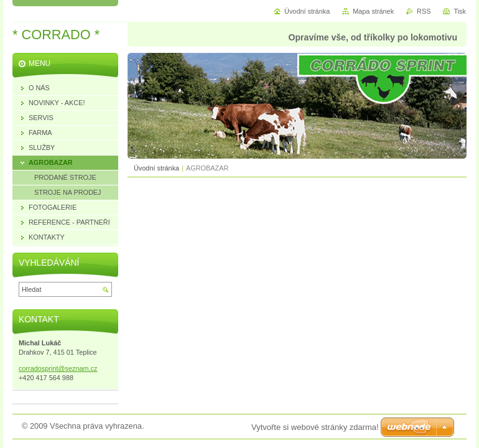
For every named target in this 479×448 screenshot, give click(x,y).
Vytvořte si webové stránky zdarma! (315, 427)
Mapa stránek (373, 11)
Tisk (460, 11)
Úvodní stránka (156, 168)
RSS (424, 11)
